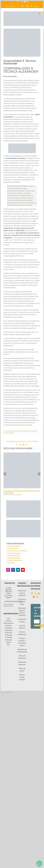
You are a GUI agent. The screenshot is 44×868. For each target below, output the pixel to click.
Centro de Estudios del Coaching (15, 431)
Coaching (27, 431)
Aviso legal (8, 633)
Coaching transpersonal (15, 560)
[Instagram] (8, 570)
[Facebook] (13, 570)
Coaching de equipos (14, 553)
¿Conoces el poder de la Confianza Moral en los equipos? (22, 492)
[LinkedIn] (18, 570)
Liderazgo (11, 433)
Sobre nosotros (8, 623)
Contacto (8, 621)
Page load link (6, 692)
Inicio (8, 618)
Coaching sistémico (14, 555)
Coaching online (13, 548)
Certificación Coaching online (22, 602)
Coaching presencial (14, 546)
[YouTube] (23, 570)
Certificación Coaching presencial (22, 593)
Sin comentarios (17, 494)
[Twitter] (37, 597)
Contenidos (8, 630)
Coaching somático (14, 558)
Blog (8, 644)
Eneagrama (11, 563)
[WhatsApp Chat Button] (39, 863)
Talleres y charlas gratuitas (22, 677)
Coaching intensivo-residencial (17, 551)
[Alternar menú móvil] (40, 13)
